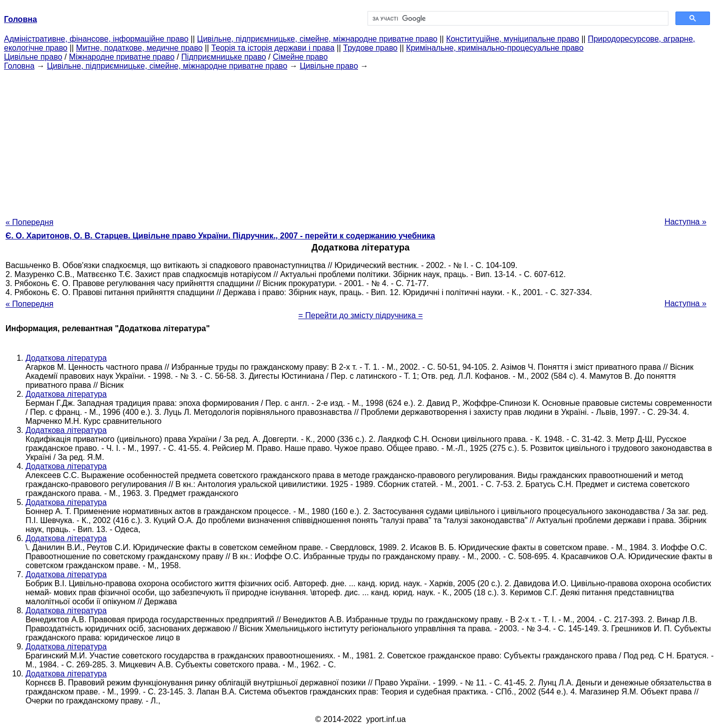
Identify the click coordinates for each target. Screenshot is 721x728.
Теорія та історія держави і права (273, 48)
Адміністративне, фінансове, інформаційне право (96, 39)
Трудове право (370, 48)
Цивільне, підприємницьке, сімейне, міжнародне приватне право (317, 39)
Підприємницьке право (224, 57)
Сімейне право (300, 57)
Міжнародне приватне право (122, 57)
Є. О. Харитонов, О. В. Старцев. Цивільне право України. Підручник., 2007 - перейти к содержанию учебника (220, 236)
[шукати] (517, 19)
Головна (19, 66)
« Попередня (30, 222)
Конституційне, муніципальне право (513, 39)
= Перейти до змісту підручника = (361, 315)
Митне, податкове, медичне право (139, 48)
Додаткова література (66, 358)
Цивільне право (33, 57)
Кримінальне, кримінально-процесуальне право (495, 48)
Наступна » (685, 222)
